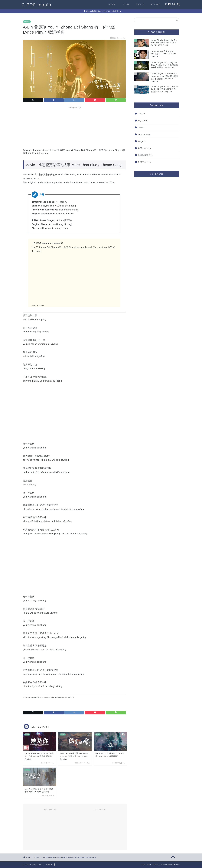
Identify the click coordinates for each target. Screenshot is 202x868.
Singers (142, 142)
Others (141, 128)
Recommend (144, 135)
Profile (126, 4)
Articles (155, 4)
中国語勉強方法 (145, 156)
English (27, 22)
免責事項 (49, 865)
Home (112, 4)
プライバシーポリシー (33, 865)
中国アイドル (144, 149)
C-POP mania (37, 5)
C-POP (141, 114)
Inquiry (140, 4)
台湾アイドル (144, 162)
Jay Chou (143, 121)
